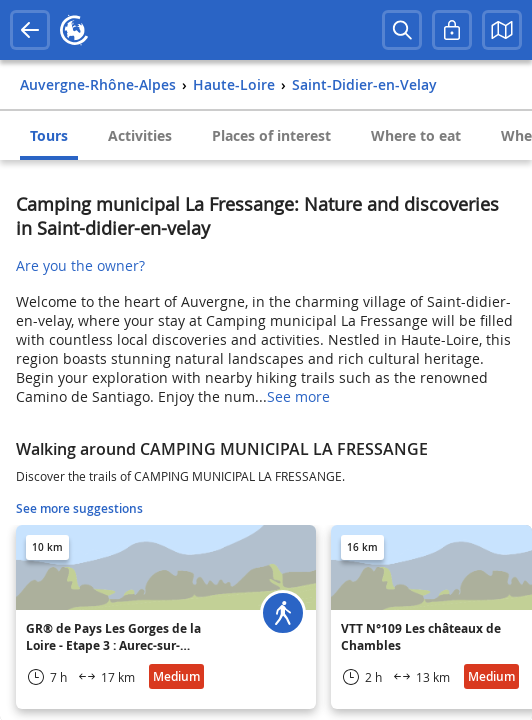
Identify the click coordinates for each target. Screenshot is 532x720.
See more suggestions (79, 508)
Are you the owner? (80, 265)
